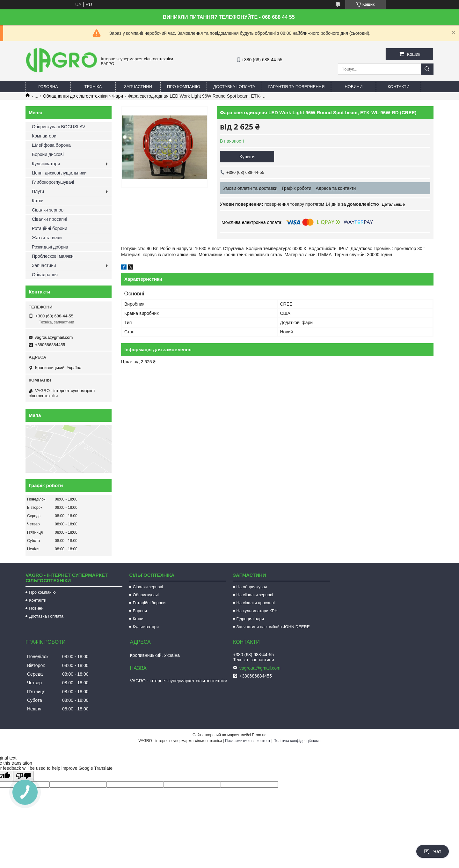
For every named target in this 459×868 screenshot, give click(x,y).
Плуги (38, 191)
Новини (353, 87)
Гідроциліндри (250, 619)
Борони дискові (48, 154)
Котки (38, 201)
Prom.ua (259, 735)
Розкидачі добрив (50, 247)
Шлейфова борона (51, 145)
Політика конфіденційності (297, 741)
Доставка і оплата (234, 87)
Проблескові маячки (53, 256)
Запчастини (138, 87)
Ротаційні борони (50, 228)
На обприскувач (252, 587)
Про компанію (184, 87)
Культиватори (46, 164)
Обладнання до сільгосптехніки (75, 96)
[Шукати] (427, 69)
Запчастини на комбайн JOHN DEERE (273, 627)
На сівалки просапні (256, 603)
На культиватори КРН (257, 611)
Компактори (44, 136)
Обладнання (45, 275)
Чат (433, 851)
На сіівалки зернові (255, 595)
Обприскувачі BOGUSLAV (58, 127)
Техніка (93, 87)
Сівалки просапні (50, 219)
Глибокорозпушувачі (53, 182)
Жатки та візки (47, 238)
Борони (140, 611)
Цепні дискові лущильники (59, 173)
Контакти (398, 87)
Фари (118, 96)
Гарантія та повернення (297, 87)
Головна (48, 87)
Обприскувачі (146, 595)
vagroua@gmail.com (54, 337)
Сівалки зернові (48, 210)
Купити (247, 156)
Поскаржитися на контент (248, 741)
